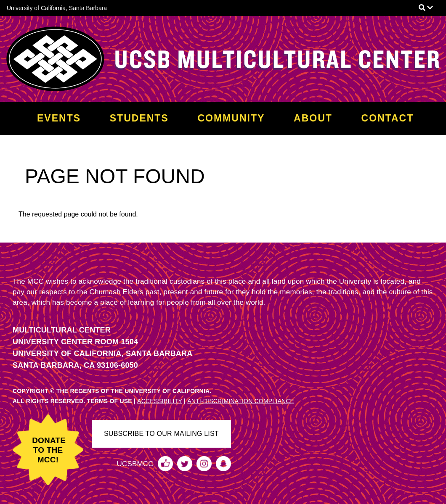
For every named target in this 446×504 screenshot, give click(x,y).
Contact (388, 118)
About (313, 118)
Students (139, 118)
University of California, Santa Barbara (57, 8)
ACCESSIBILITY (160, 401)
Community (231, 118)
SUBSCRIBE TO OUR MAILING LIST (161, 434)
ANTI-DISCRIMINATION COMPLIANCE (241, 401)
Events (59, 118)
